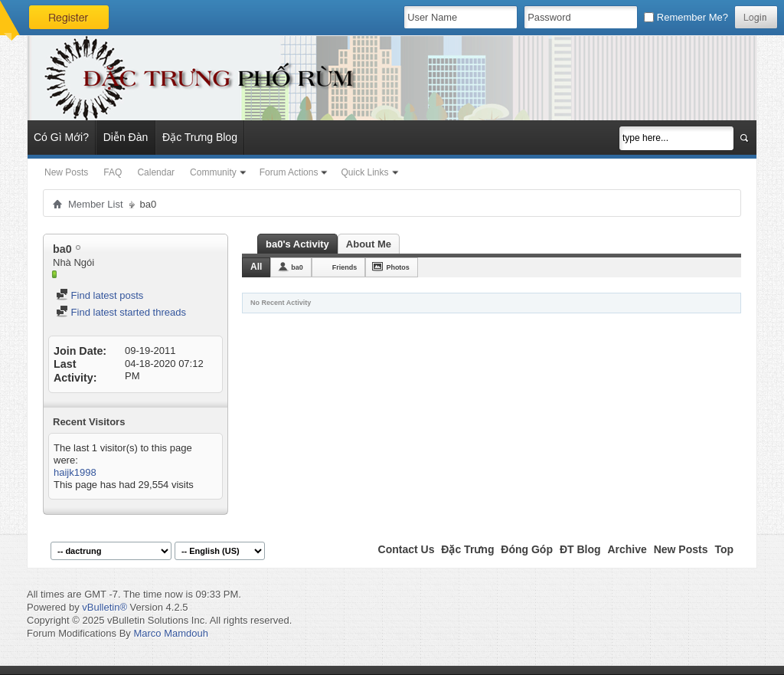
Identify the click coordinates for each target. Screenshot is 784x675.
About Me (369, 244)
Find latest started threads (121, 312)
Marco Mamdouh (171, 633)
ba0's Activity (297, 244)
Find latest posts (100, 295)
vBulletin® (105, 607)
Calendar (156, 172)
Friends (345, 267)
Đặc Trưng (467, 549)
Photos (398, 267)
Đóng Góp (527, 549)
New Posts (66, 172)
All (256, 267)
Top (724, 549)
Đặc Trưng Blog (200, 137)
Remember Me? (686, 17)
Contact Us (407, 549)
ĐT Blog (580, 549)
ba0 (297, 267)
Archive (627, 549)
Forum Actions (289, 172)
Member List (96, 204)
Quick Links (364, 172)
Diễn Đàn (126, 137)
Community (213, 172)
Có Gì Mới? (61, 137)
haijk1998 (75, 472)
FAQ (113, 172)
